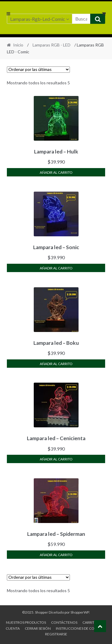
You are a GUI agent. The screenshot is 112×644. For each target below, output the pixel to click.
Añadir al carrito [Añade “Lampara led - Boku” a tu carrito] (56, 364)
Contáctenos (64, 622)
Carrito (90, 622)
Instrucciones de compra (80, 628)
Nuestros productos (26, 622)
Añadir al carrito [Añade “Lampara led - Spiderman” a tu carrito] (56, 555)
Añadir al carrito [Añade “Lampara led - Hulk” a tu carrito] (56, 172)
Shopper (42, 612)
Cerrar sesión (38, 628)
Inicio (18, 45)
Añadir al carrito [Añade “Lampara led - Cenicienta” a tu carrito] (56, 459)
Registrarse (56, 634)
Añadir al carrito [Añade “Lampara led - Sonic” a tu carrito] (56, 268)
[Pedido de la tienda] (38, 70)
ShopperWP (80, 612)
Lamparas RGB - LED (52, 45)
